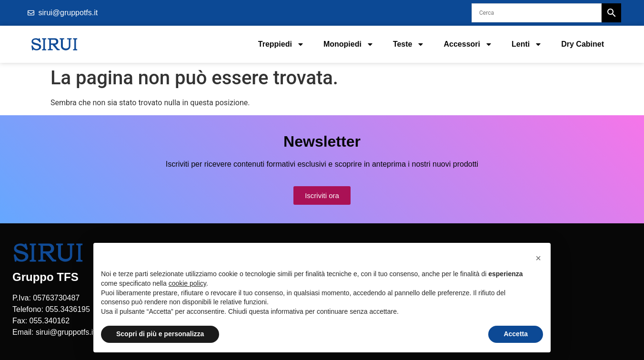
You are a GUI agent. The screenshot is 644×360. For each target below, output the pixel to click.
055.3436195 (67, 309)
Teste (409, 44)
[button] (538, 258)
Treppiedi (281, 44)
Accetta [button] (516, 334)
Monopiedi (349, 44)
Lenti (527, 44)
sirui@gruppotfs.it (65, 332)
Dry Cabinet (583, 44)
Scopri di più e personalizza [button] (160, 334)
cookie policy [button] (187, 283)
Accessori (468, 44)
